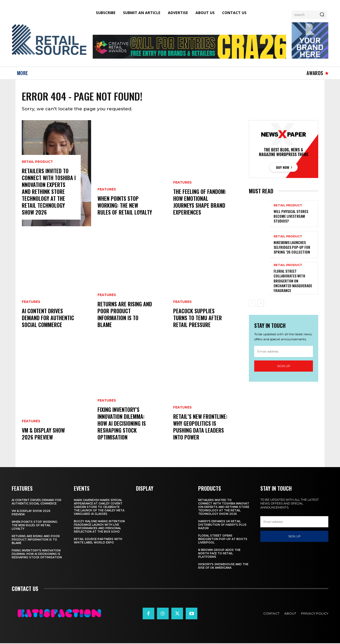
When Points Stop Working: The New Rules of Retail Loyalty (125, 206)
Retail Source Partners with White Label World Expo (98, 542)
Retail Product (37, 163)
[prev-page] (252, 304)
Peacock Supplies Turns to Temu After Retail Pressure (197, 319)
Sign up (284, 367)
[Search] (322, 15)
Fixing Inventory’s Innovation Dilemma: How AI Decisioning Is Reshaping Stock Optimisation (122, 424)
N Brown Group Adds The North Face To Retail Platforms (219, 554)
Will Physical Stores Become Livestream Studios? (291, 217)
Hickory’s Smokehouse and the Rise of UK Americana (223, 567)
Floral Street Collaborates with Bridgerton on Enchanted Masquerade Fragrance (293, 282)
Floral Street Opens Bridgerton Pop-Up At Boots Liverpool (223, 540)
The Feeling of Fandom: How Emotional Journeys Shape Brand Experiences (200, 203)
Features (31, 303)
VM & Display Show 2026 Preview (43, 434)
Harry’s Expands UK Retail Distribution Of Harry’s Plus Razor (222, 526)
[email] (284, 352)
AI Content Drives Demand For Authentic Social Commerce (48, 319)
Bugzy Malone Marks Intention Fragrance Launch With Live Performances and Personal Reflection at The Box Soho (99, 527)
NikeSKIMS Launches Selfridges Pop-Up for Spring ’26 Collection (292, 248)
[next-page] (261, 304)
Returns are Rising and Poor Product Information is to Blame (125, 315)
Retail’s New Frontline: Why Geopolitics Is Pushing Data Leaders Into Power (200, 428)
